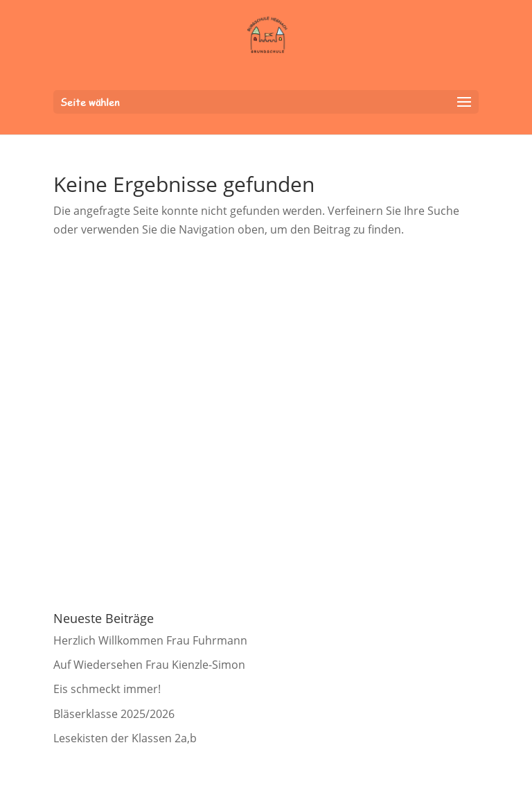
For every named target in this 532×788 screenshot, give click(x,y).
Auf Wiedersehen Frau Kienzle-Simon (149, 665)
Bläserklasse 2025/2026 (114, 714)
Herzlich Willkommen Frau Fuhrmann (150, 640)
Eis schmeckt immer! (107, 689)
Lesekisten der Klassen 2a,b (125, 738)
